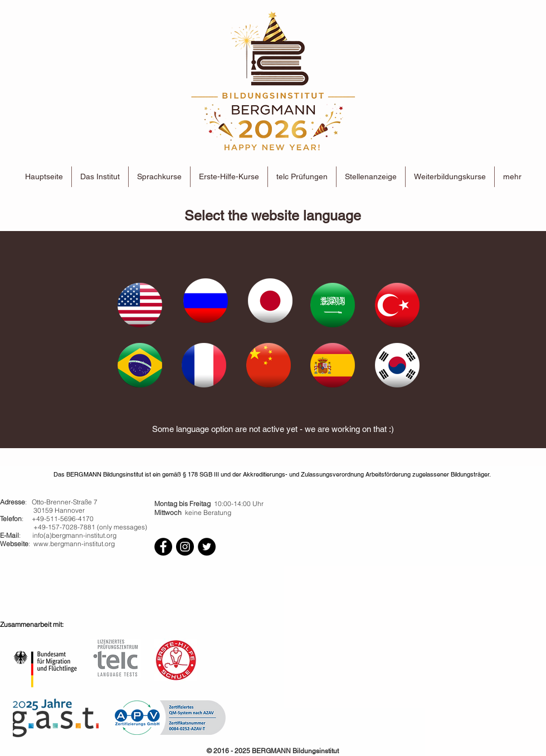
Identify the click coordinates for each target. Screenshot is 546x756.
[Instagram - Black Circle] (185, 547)
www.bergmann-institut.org (74, 544)
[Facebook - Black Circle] (163, 547)
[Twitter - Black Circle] (207, 547)
